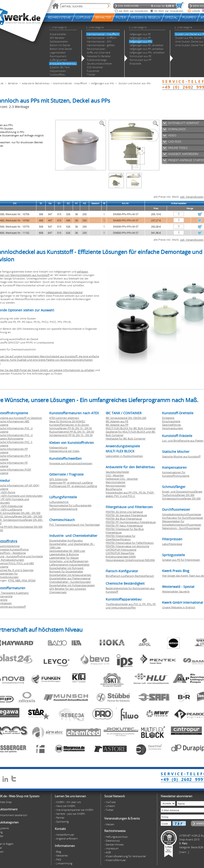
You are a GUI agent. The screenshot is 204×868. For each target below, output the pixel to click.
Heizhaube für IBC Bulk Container (126, 438)
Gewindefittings (172, 425)
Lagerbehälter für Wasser (64, 558)
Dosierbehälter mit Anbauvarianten (70, 575)
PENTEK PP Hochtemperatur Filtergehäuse (131, 522)
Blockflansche (114, 489)
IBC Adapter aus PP (117, 425)
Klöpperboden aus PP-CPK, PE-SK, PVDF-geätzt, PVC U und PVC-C (130, 494)
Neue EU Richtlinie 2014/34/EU (67, 421)
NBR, (18, 580)
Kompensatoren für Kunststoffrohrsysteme (176, 474)
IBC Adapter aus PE (117, 421)
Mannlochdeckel (115, 482)
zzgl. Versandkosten (192, 197)
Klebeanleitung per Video (64, 451)
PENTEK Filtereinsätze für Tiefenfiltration (130, 543)
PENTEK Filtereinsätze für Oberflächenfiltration (121, 538)
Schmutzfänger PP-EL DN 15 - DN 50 (71, 428)
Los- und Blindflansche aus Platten (183, 441)
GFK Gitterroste (58, 479)
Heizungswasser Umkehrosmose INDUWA (130, 560)
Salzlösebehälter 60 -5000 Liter (67, 551)
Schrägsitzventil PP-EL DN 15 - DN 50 (71, 435)
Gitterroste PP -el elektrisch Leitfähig (71, 483)
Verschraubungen (173, 428)
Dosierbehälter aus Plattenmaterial (70, 578)
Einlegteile (168, 418)
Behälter (13, 83)
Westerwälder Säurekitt (176, 591)
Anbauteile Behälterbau (36, 83)
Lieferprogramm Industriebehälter (69, 565)
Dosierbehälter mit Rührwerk (66, 568)
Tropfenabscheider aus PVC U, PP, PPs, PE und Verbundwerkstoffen (131, 606)
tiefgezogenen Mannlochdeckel (64, 292)
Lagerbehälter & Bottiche (64, 554)
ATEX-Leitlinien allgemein (64, 418)
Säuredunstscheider (117, 472)
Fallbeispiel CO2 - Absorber (122, 479)
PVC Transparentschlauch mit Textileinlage (74, 525)
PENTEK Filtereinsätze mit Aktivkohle (127, 546)
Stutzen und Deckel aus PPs (135, 83)
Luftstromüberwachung (63, 509)
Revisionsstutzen (116, 486)
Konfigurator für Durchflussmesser (183, 518)
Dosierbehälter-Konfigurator (66, 540)
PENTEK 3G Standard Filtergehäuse (126, 515)
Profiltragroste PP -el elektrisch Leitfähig (73, 486)
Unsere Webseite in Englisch (179, 607)
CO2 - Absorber (115, 475)
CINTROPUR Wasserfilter (120, 553)
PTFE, (12, 580)
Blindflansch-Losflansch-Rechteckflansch (130, 576)
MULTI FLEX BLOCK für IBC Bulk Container (131, 428)
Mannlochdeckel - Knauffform (70, 83)
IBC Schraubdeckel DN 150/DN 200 (126, 418)
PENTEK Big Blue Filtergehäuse (124, 519)
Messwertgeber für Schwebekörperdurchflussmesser (182, 523)
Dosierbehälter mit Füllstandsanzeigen (72, 585)
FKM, (25, 580)
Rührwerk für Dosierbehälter (66, 571)
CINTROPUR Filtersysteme (121, 550)
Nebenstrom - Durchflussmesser (181, 528)
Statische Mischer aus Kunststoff (181, 456)
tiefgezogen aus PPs (103, 83)
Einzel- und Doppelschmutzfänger (182, 492)
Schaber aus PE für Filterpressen (181, 560)
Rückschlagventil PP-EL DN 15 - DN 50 (72, 432)
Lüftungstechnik (59, 502)
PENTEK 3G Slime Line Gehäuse (124, 512)
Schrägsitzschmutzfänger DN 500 (181, 498)
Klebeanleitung (58, 447)
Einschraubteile (171, 421)
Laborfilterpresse (172, 544)
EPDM (32, 580)
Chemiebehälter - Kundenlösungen (70, 582)
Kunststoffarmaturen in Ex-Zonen (69, 425)
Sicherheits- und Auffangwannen (69, 561)
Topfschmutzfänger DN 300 (178, 495)
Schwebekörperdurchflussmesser (182, 514)
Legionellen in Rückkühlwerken (124, 456)
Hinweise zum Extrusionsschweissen (71, 463)
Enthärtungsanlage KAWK (121, 557)
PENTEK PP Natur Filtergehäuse (124, 526)
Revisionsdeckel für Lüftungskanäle (70, 505)
